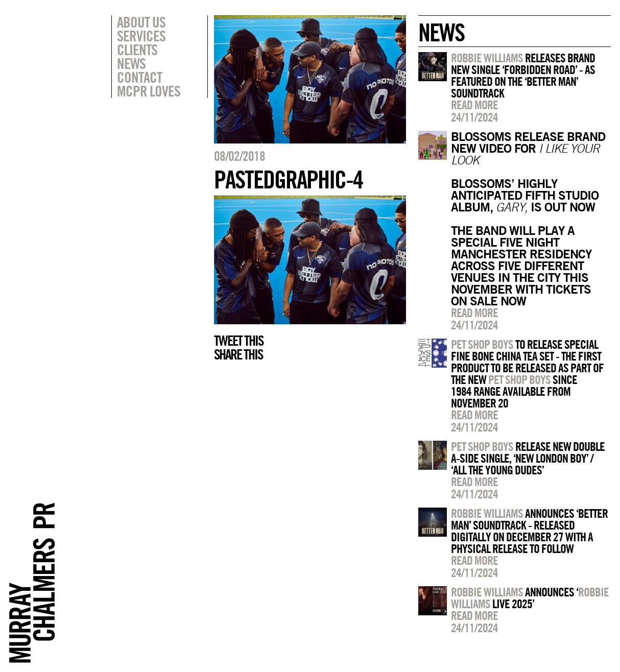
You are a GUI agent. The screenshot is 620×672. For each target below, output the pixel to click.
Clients (137, 50)
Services (141, 36)
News (131, 63)
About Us (141, 22)
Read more (474, 105)
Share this (238, 354)
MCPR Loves (149, 91)
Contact (139, 77)
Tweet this (239, 341)
